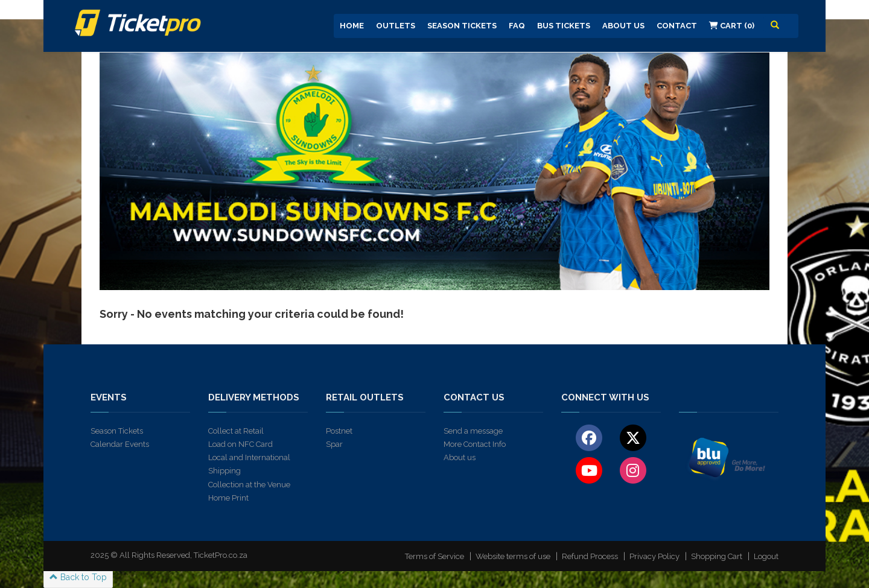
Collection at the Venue (249, 485)
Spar (334, 444)
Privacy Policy (654, 556)
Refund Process (590, 556)
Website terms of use (513, 556)
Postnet (339, 431)
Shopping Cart (717, 556)
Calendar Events (120, 444)
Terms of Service (434, 556)
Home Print (228, 498)
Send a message (473, 431)
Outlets (396, 26)
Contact (677, 26)
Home (352, 26)
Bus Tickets (564, 26)
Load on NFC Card (240, 444)
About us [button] (623, 26)
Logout (766, 556)
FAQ (517, 26)
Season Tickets (462, 26)
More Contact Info (475, 444)
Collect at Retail (236, 431)
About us (460, 457)
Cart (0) (732, 26)
